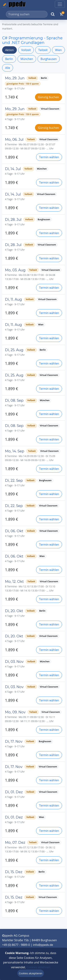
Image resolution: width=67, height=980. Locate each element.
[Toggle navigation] (60, 4)
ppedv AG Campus (16, 936)
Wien (58, 50)
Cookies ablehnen (39, 967)
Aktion (9, 50)
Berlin (9, 59)
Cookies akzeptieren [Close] (31, 973)
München (27, 59)
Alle (8, 68)
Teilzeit (43, 50)
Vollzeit (26, 50)
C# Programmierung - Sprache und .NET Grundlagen (32, 40)
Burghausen (49, 59)
